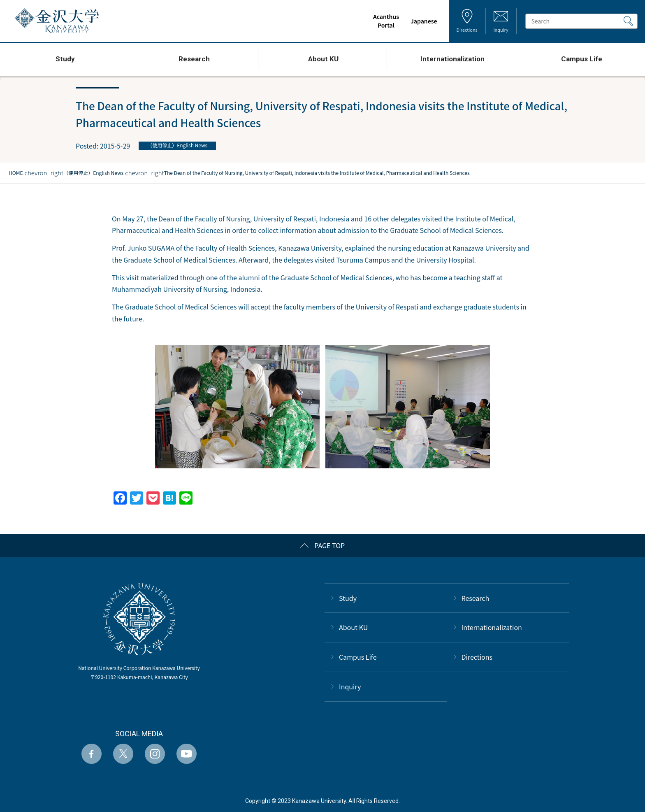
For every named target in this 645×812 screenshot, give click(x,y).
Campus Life (358, 657)
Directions (477, 657)
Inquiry (350, 686)
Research (476, 598)
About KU (353, 627)
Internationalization (492, 627)
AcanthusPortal (382, 21)
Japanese (420, 21)
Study (348, 598)
